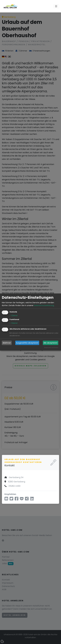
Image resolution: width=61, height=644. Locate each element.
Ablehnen (7, 343)
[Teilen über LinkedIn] (32, 499)
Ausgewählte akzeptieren (27, 343)
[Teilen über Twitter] (11, 499)
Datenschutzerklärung (44, 305)
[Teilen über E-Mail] (6, 499)
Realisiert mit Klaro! (51, 348)
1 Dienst (14, 316)
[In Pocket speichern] (22, 499)
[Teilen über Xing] (27, 499)
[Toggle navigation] (56, 6)
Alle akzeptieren (50, 343)
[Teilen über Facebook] (17, 499)
